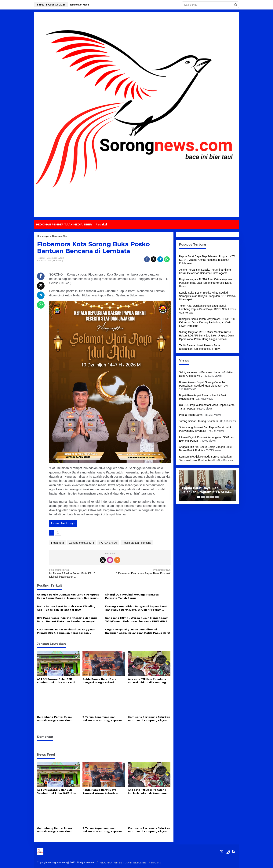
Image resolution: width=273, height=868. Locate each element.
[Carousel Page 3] (208, 497)
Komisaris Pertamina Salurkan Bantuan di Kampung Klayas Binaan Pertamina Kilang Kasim (149, 719)
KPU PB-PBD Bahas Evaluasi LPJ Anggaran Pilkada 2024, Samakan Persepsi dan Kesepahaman (66, 631)
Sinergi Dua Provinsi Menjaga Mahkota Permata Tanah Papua (132, 596)
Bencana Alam (45, 261)
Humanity (58, 261)
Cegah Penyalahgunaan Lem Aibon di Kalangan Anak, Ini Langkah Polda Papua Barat (138, 631)
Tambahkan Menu (79, 5)
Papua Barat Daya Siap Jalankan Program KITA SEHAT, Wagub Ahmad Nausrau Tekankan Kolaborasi (207, 260)
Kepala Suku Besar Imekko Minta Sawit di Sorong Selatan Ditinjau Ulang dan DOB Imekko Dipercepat (207, 296)
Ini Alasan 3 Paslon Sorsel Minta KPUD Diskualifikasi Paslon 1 (78, 573)
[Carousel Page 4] (212, 497)
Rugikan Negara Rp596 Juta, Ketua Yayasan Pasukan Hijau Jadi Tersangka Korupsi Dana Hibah (206, 283)
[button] (236, 5)
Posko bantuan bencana (137, 543)
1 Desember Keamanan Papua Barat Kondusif (141, 571)
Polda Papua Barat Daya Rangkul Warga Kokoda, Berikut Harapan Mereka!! (100, 681)
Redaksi (156, 862)
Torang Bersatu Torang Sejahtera (199, 421)
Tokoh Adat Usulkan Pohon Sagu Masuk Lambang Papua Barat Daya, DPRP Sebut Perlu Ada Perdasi (208, 309)
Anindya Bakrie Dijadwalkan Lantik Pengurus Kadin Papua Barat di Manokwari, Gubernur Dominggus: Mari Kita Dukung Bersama (68, 596)
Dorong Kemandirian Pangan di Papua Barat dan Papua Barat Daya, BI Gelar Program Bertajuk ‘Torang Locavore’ (136, 608)
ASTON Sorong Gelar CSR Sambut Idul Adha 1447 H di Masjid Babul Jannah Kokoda (57, 681)
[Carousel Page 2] (203, 497)
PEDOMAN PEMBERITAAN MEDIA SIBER (123, 862)
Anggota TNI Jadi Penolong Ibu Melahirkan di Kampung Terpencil (147, 681)
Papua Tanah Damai (191, 415)
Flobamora (58, 543)
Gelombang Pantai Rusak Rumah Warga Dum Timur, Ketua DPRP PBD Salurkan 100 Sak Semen (58, 719)
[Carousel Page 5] (217, 497)
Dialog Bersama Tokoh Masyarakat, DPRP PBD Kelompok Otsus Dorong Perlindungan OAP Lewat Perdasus (207, 322)
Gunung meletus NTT (82, 543)
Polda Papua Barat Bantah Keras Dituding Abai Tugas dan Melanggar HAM (66, 608)
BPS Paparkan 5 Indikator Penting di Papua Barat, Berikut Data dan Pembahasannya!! (67, 620)
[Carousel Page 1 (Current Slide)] (198, 497)
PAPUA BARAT (108, 543)
